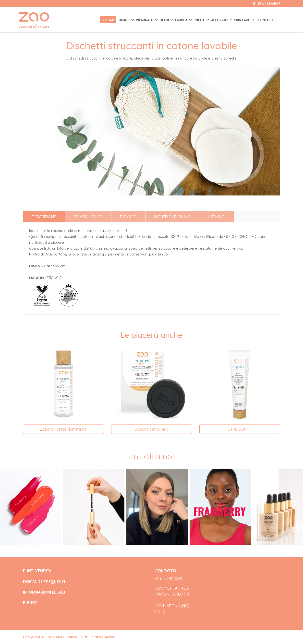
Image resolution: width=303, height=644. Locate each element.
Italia (263, 4)
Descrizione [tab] (44, 217)
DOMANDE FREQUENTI (44, 582)
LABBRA (182, 20)
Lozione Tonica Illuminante (63, 429)
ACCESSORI (220, 20)
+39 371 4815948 (169, 578)
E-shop (108, 20)
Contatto (266, 20)
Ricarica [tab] (128, 217)
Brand (125, 20)
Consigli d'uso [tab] (88, 217)
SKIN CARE (242, 20)
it (254, 4)
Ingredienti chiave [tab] (172, 217)
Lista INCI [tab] (217, 217)
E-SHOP (275, 4)
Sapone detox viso (151, 429)
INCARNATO (145, 20)
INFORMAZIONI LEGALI (44, 592)
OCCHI (165, 20)
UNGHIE (200, 20)
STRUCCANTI (240, 429)
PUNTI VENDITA (37, 571)
